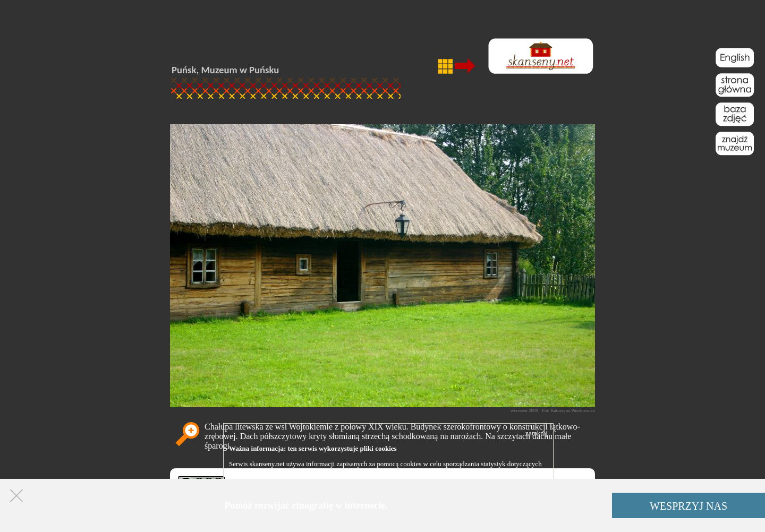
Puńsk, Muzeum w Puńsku (225, 70)
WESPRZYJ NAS (688, 506)
